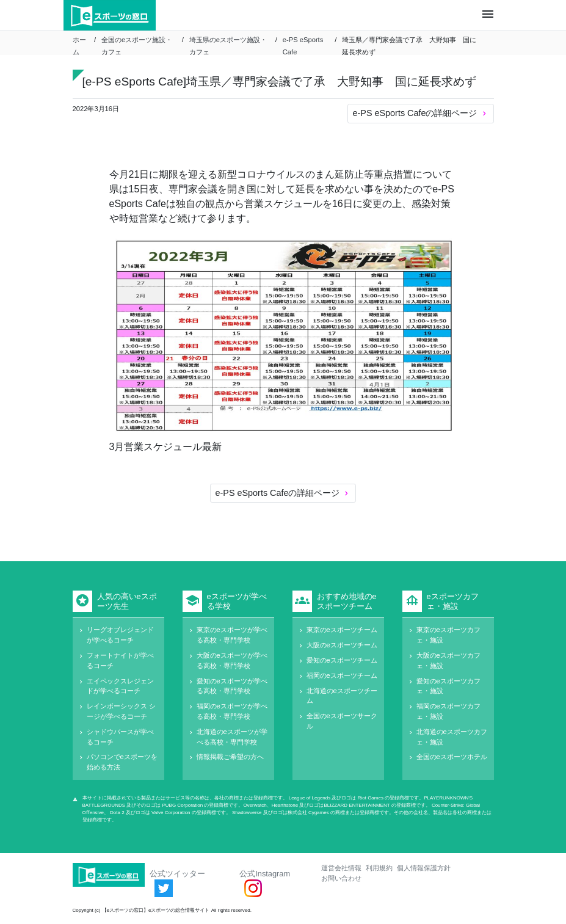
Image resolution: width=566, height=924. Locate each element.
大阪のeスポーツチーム (342, 645)
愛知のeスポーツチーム (342, 660)
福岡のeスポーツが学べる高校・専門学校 (232, 711)
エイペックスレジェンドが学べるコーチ (120, 686)
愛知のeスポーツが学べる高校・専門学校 (232, 686)
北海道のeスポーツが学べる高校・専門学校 (232, 737)
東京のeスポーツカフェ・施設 (448, 635)
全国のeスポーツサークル (342, 721)
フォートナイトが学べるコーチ (120, 660)
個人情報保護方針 (424, 868)
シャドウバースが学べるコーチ (120, 737)
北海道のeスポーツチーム (342, 696)
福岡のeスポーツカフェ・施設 (448, 711)
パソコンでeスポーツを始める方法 (122, 762)
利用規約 (379, 868)
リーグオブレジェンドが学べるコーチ (120, 635)
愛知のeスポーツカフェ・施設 (448, 686)
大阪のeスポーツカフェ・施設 (448, 660)
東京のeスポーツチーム (342, 630)
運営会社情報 (341, 868)
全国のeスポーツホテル (452, 757)
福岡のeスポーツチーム (342, 675)
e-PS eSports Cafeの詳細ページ (421, 113)
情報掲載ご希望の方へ (230, 757)
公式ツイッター (177, 883)
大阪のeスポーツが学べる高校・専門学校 (232, 660)
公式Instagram (265, 883)
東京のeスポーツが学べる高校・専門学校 (232, 635)
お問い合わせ (341, 878)
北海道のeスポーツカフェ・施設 (452, 737)
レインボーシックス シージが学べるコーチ (121, 711)
